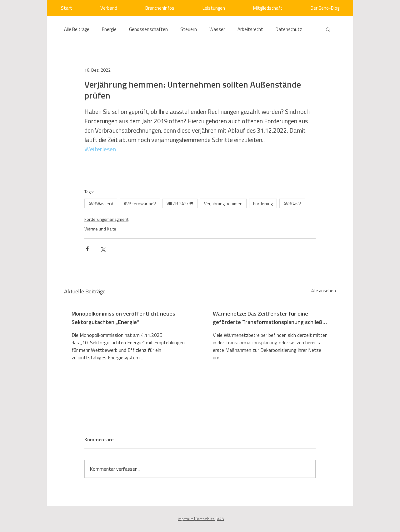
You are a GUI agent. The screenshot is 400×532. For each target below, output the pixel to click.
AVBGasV (292, 203)
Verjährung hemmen (223, 203)
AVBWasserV (101, 203)
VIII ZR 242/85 (180, 203)
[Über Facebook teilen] (87, 249)
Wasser (217, 29)
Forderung (263, 203)
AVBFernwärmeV (140, 203)
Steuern (189, 29)
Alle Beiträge (77, 29)
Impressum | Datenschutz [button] (196, 519)
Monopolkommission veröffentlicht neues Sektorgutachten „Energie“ (123, 318)
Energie (109, 29)
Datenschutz (289, 29)
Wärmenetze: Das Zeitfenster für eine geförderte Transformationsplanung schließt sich (269, 318)
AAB (220, 519)
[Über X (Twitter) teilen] (103, 249)
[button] (328, 29)
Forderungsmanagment (106, 219)
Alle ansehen (324, 290)
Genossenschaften (148, 29)
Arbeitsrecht (250, 29)
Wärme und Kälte (100, 229)
